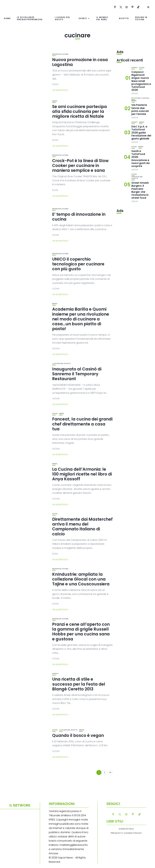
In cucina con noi (140, 98)
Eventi (83, 18)
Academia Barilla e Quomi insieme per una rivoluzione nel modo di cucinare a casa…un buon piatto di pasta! (81, 319)
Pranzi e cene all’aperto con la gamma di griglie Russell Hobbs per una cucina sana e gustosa (81, 632)
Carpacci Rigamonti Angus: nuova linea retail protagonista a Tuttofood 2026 (141, 81)
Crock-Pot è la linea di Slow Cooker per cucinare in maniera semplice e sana (80, 166)
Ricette (124, 18)
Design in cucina (141, 18)
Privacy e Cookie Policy (126, 833)
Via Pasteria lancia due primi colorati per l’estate (140, 109)
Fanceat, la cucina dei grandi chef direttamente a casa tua (82, 424)
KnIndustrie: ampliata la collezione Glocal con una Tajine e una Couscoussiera (81, 579)
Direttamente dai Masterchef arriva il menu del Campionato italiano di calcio (82, 527)
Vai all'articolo (60, 90)
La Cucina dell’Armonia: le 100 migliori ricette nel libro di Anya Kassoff (82, 474)
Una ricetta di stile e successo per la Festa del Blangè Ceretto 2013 (79, 684)
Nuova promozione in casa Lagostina (80, 62)
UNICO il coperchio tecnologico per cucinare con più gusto (78, 264)
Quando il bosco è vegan (78, 735)
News (55, 101)
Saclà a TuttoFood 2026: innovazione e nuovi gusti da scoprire (140, 159)
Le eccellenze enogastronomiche (30, 18)
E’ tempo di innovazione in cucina (79, 217)
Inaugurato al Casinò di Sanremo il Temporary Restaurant (77, 374)
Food (55, 414)
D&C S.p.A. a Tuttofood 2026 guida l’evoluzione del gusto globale (141, 133)
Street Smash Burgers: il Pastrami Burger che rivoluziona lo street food (140, 190)
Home (7, 18)
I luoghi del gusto (63, 18)
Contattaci (126, 829)
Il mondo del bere (102, 18)
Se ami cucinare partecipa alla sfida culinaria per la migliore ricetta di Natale (80, 111)
